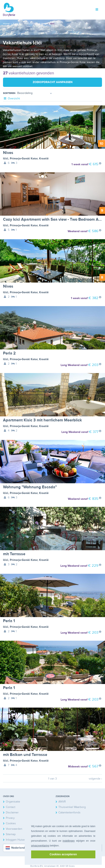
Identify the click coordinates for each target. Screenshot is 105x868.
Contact (11, 807)
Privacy (10, 818)
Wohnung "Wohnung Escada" (30, 487)
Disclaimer (12, 812)
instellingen (69, 841)
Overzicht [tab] (11, 98)
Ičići (6, 159)
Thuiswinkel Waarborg (72, 807)
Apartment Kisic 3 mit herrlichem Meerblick (42, 420)
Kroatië (44, 159)
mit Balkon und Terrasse (25, 755)
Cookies (11, 823)
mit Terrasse (14, 554)
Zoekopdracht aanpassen (53, 82)
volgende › (95, 779)
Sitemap (11, 834)
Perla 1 (9, 621)
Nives (8, 153)
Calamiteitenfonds (69, 812)
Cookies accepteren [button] (63, 854)
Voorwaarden (14, 829)
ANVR (62, 802)
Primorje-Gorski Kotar (24, 159)
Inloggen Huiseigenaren (21, 840)
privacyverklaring (40, 846)
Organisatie (13, 802)
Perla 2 (9, 353)
